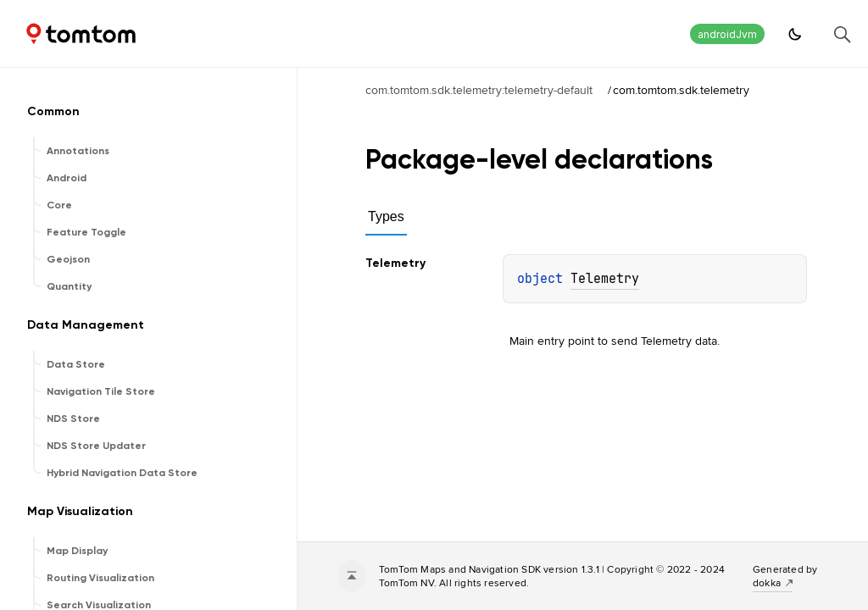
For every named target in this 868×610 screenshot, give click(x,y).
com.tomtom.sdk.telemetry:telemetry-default (479, 90)
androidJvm (727, 34)
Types (386, 216)
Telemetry (605, 279)
